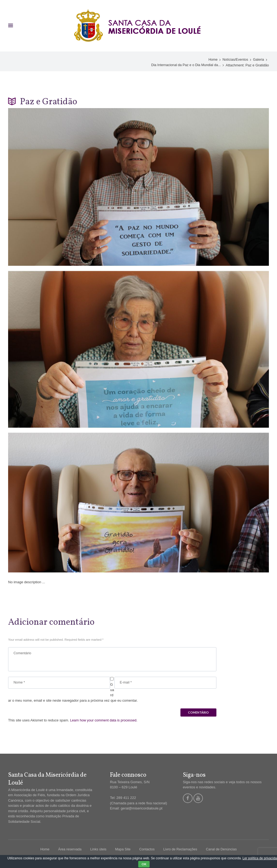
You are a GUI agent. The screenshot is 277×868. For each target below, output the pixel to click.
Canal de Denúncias (223, 850)
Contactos (147, 850)
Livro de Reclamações (181, 850)
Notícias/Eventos (235, 60)
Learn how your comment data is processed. (105, 721)
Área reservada (68, 850)
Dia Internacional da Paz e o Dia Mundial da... (185, 65)
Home (212, 60)
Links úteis (97, 850)
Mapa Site (122, 850)
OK (144, 864)
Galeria (258, 60)
